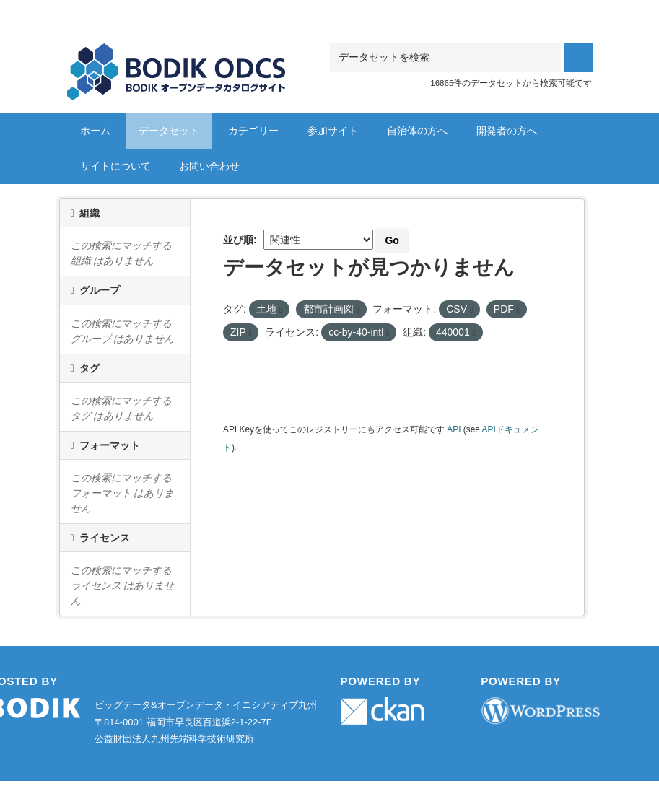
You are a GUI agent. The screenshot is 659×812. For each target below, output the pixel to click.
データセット (169, 131)
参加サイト (333, 131)
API (454, 429)
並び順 (238, 240)
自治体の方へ (417, 131)
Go (392, 240)
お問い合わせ (209, 166)
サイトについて (115, 166)
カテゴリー (253, 131)
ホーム (95, 131)
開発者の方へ (507, 131)
